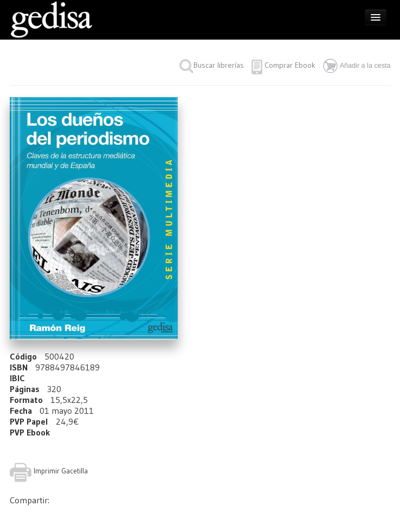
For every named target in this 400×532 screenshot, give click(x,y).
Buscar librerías (212, 65)
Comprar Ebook (290, 65)
